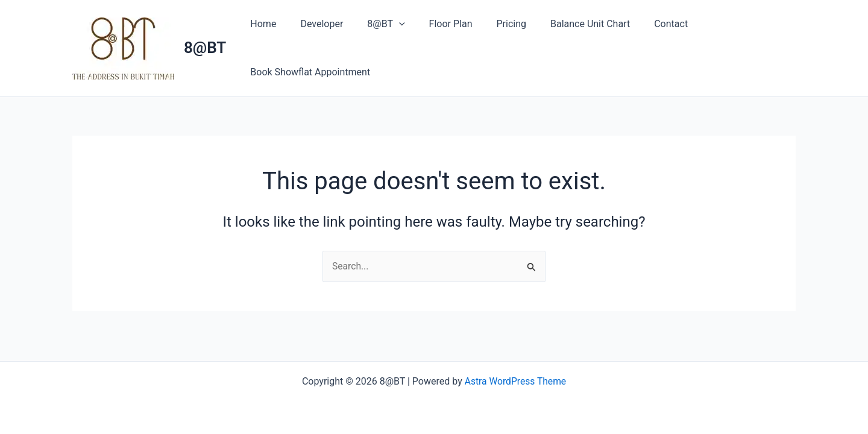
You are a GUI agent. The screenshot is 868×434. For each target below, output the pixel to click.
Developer (314, 24)
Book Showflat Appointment (308, 72)
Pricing (489, 24)
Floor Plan (434, 24)
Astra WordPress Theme (515, 381)
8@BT (205, 48)
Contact (640, 24)
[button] (387, 24)
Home (261, 24)
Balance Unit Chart (564, 24)
